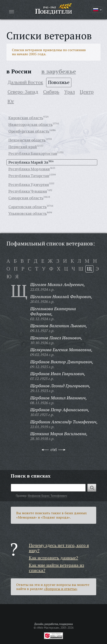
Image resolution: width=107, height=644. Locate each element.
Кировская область (26, 118)
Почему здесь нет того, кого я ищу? (59, 548)
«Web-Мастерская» (48, 628)
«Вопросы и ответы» (61, 589)
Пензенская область (27, 140)
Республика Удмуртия (29, 184)
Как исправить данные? (53, 558)
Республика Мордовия (29, 169)
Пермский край (23, 147)
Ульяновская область (28, 213)
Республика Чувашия (28, 191)
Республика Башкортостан (33, 153)
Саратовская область (28, 207)
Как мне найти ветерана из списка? (57, 568)
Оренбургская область (29, 131)
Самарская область (26, 198)
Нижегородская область (31, 124)
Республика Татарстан (29, 176)
